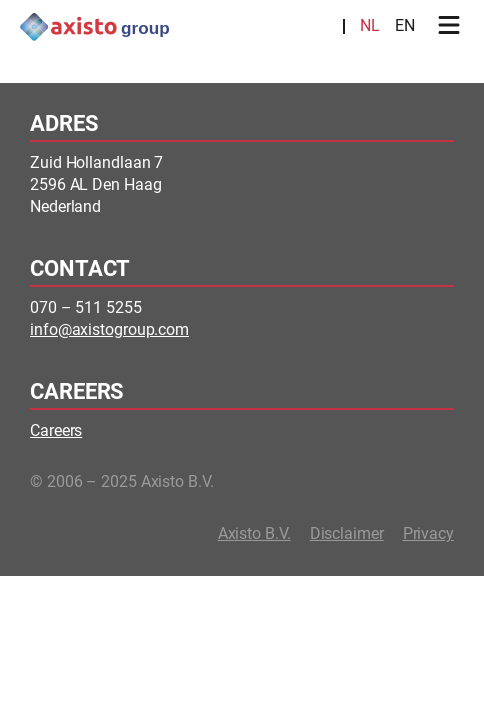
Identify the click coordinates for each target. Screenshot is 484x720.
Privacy (428, 533)
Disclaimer (347, 533)
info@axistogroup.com (109, 329)
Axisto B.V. (254, 533)
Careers (56, 430)
